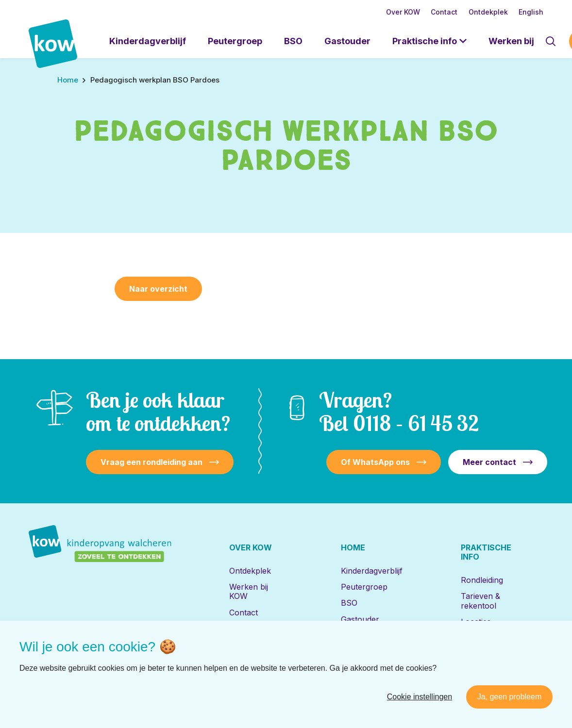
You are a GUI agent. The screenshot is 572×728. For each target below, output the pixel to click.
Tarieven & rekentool (480, 601)
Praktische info (425, 41)
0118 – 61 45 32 (416, 423)
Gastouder (347, 41)
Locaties (476, 622)
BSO (293, 41)
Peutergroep (235, 41)
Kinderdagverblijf (148, 41)
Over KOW (403, 12)
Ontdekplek (488, 12)
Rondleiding (482, 580)
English (531, 12)
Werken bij (511, 41)
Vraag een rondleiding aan (151, 462)
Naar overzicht (158, 289)
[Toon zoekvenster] (551, 41)
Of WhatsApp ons (375, 462)
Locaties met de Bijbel (370, 640)
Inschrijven (481, 638)
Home (353, 547)
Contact (444, 12)
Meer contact (489, 462)
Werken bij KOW (249, 591)
